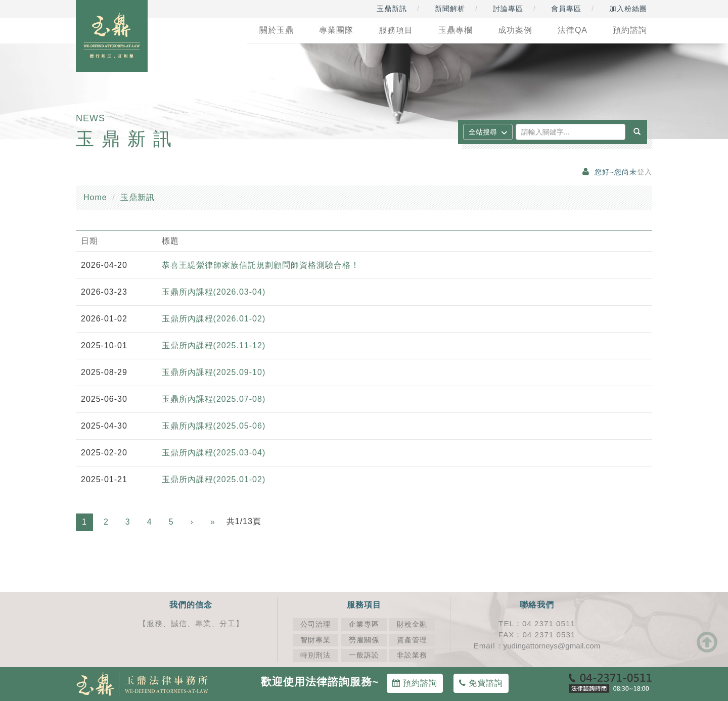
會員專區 (566, 9)
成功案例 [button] (515, 30)
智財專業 (315, 640)
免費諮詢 (481, 683)
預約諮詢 (415, 683)
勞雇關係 (364, 640)
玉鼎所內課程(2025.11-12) (214, 345)
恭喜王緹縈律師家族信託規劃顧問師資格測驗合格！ (261, 265)
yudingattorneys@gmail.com (552, 646)
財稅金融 (412, 624)
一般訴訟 (364, 655)
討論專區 (508, 9)
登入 (645, 172)
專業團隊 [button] (336, 30)
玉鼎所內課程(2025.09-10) (214, 372)
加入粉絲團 (628, 9)
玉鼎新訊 (392, 9)
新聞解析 (450, 9)
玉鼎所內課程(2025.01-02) (214, 479)
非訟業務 (412, 655)
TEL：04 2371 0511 (537, 623)
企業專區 (364, 624)
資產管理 (412, 640)
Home (95, 197)
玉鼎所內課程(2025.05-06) (214, 426)
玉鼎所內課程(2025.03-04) (214, 453)
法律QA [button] (573, 30)
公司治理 (315, 624)
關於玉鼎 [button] (277, 30)
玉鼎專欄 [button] (456, 30)
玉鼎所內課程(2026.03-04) (214, 292)
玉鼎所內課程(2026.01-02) (214, 319)
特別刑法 (315, 655)
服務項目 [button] (396, 30)
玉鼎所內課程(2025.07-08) (214, 399)
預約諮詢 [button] (630, 30)
